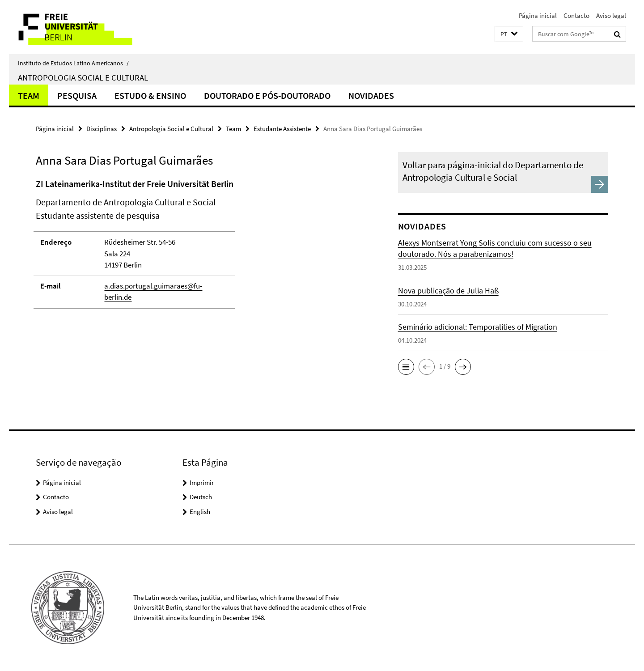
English (200, 512)
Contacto (576, 15)
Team (29, 96)
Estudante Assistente (282, 129)
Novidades (371, 96)
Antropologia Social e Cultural (83, 77)
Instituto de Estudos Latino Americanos (73, 63)
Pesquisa (77, 96)
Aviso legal (611, 15)
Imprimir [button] (202, 482)
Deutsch (201, 497)
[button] (509, 34)
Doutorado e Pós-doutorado (267, 96)
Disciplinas (102, 129)
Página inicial (538, 15)
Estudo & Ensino (150, 96)
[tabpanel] (200, 247)
